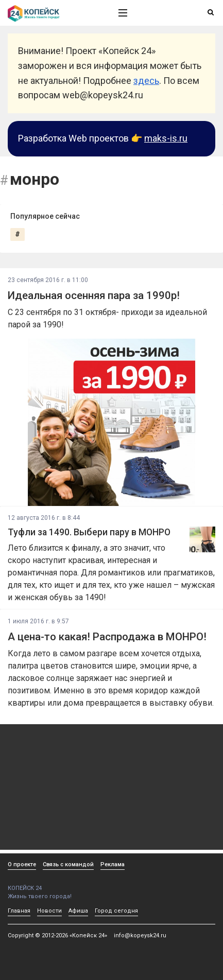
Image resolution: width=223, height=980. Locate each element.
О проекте (22, 864)
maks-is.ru (166, 138)
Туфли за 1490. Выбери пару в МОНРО (89, 532)
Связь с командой (68, 864)
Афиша (78, 911)
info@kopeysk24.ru (140, 935)
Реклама (113, 864)
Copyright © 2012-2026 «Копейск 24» (57, 935)
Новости (49, 911)
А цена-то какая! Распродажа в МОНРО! (107, 637)
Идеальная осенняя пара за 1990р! (94, 295)
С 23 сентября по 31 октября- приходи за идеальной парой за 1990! (107, 318)
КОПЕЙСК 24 (52, 885)
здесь (146, 81)
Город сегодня (116, 911)
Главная (19, 911)
